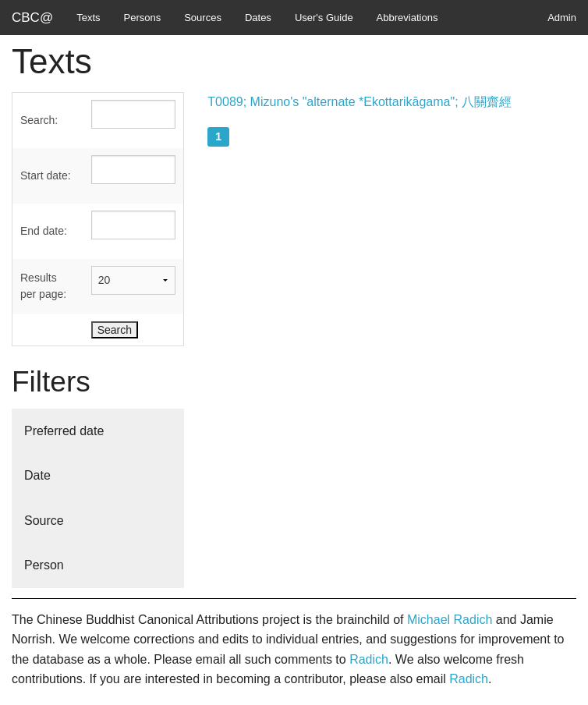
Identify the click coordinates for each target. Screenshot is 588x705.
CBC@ (32, 18)
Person (44, 565)
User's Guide (324, 18)
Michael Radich (450, 620)
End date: (44, 231)
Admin (562, 18)
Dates (258, 18)
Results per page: (43, 286)
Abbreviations (407, 18)
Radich (369, 659)
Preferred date (64, 431)
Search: (39, 120)
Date (37, 475)
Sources (203, 18)
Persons (143, 18)
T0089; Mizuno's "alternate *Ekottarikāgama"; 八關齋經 (360, 102)
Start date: (46, 175)
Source (44, 521)
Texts (88, 18)
